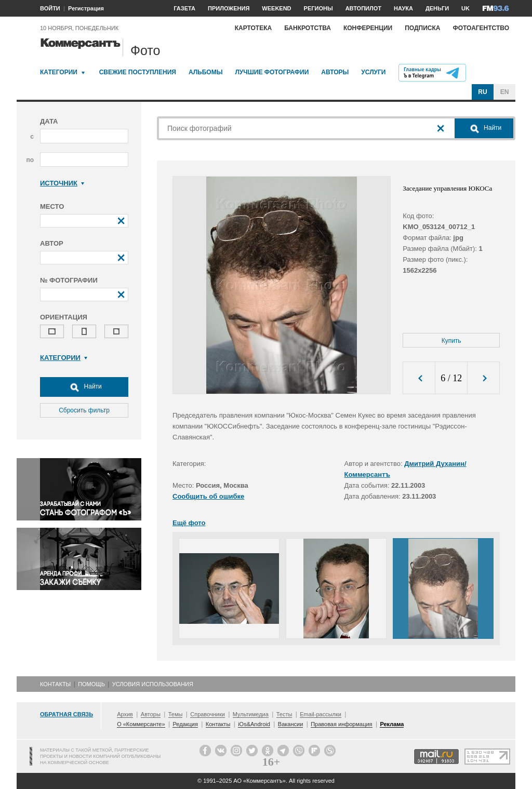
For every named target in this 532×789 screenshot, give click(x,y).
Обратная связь (66, 714)
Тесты (284, 714)
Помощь (91, 684)
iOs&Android (254, 724)
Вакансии (291, 724)
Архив (125, 714)
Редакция (185, 724)
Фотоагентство (481, 28)
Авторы (335, 72)
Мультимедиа (251, 714)
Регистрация (86, 8)
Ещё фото (189, 523)
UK (465, 8)
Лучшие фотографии (272, 72)
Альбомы (206, 72)
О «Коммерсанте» (141, 724)
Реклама (392, 724)
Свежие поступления (138, 72)
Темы (176, 714)
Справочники (208, 714)
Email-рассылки (321, 714)
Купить (451, 341)
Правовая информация (341, 724)
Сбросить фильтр (84, 410)
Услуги (373, 72)
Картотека (254, 28)
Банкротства (308, 28)
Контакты (55, 684)
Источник (62, 183)
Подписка (422, 28)
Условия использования (153, 684)
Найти (84, 387)
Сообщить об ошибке (208, 496)
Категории (59, 72)
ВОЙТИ (50, 8)
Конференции (368, 28)
